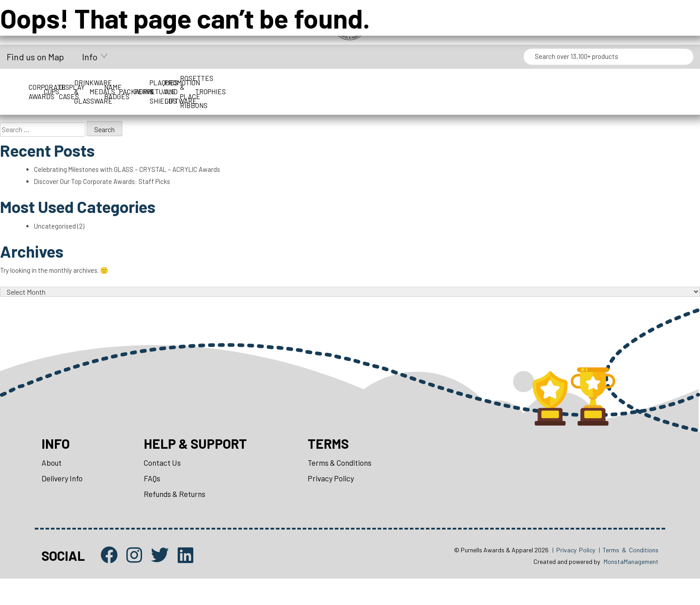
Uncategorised (58, 237)
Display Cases (228, 83)
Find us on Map (35, 57)
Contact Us (165, 484)
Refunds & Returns (178, 517)
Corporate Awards (64, 83)
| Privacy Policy (574, 575)
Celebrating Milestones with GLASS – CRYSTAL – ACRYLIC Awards (133, 175)
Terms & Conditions (350, 484)
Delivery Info (63, 501)
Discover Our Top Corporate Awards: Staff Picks (108, 188)
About (52, 484)
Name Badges (473, 83)
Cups (146, 83)
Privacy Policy (340, 501)
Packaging (555, 83)
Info (90, 57)
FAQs (154, 501)
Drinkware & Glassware (309, 83)
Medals (391, 83)
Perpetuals (636, 83)
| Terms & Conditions (629, 575)
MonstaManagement (631, 587)
